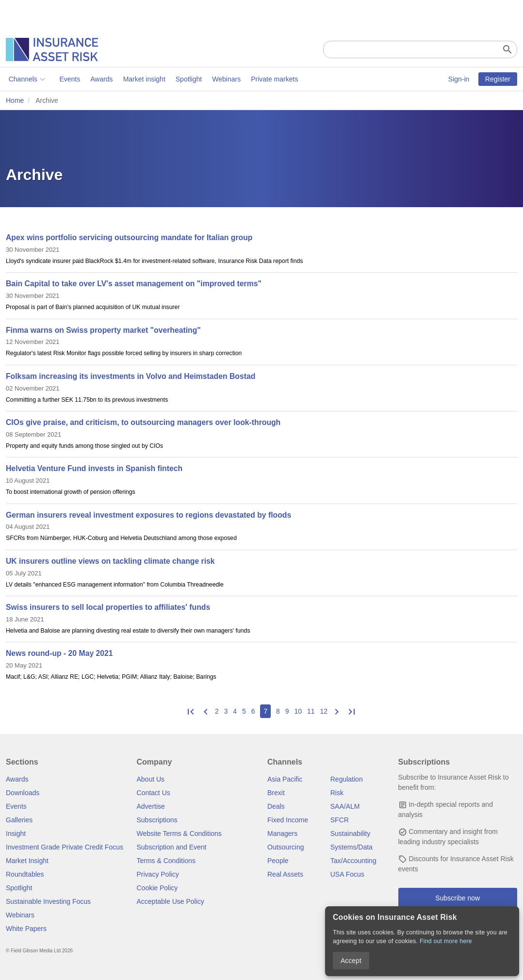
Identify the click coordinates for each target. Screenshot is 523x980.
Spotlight (186, 79)
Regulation (347, 779)
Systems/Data (351, 847)
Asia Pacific (285, 779)
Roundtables (25, 874)
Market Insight (27, 861)
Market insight (141, 79)
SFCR (340, 820)
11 (311, 711)
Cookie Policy (157, 888)
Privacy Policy (158, 874)
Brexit (276, 793)
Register (498, 79)
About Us (151, 779)
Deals (276, 806)
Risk (337, 793)
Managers (282, 833)
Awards (98, 79)
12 (324, 711)
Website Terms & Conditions (179, 833)
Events (67, 79)
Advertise (151, 806)
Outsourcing (286, 847)
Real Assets (285, 874)
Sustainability (351, 833)
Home (15, 100)
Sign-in (459, 79)
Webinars (224, 79)
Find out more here (446, 941)
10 (298, 711)
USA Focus (347, 874)
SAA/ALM (345, 806)
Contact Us (154, 793)
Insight (16, 833)
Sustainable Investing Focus (48, 901)
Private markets (271, 79)
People (278, 861)
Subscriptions (157, 820)
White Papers (26, 929)
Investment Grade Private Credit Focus (65, 847)
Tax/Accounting (353, 861)
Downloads (23, 793)
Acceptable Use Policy (171, 901)
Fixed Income (288, 820)
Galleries (19, 820)
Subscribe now (458, 898)
